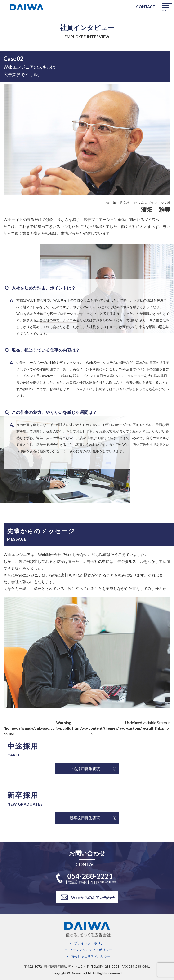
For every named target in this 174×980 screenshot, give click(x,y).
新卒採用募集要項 (85, 818)
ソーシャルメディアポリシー (91, 950)
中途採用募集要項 (85, 769)
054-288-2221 (90, 876)
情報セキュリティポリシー (91, 956)
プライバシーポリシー (91, 943)
